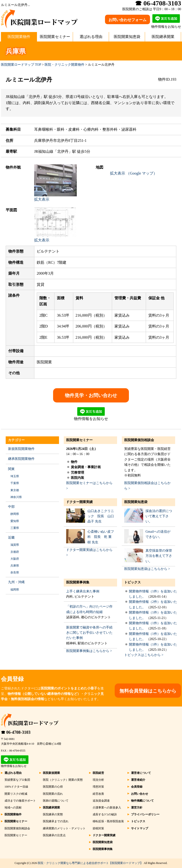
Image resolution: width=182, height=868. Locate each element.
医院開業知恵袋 (127, 37)
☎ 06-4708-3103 (16, 732)
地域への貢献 (13, 808)
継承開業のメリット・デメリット (64, 828)
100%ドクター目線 (16, 787)
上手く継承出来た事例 (83, 591)
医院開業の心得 (53, 787)
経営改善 (98, 794)
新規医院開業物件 (21, 449)
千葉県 (15, 483)
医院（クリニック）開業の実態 (63, 780)
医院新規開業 (51, 773)
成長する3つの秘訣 (105, 814)
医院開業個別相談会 (139, 440)
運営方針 (137, 808)
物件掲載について (142, 801)
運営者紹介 (138, 780)
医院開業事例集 (78, 582)
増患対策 (98, 787)
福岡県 (15, 590)
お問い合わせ (140, 794)
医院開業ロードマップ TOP (21, 65)
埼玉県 (15, 476)
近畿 (11, 538)
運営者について (141, 773)
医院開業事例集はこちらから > (89, 651)
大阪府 (15, 559)
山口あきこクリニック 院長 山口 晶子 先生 (101, 516)
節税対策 (98, 828)
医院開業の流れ (53, 794)
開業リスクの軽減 (16, 794)
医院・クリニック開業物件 (64, 65)
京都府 (15, 552)
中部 (11, 507)
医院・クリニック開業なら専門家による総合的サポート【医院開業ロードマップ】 (90, 863)
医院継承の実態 (53, 814)
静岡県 (15, 514)
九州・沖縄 (16, 582)
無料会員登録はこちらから (148, 691)
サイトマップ (140, 828)
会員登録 (137, 787)
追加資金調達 (101, 801)
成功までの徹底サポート (20, 801)
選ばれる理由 (91, 37)
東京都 (15, 490)
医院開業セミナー (55, 37)
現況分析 (98, 780)
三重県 (15, 528)
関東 (11, 469)
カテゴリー (16, 440)
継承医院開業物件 (21, 459)
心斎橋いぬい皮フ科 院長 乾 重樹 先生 (101, 537)
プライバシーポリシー (145, 814)
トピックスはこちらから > (144, 655)
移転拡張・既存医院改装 (108, 821)
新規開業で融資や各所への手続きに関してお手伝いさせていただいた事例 (89, 633)
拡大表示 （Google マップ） (134, 173)
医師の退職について (56, 801)
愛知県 (15, 521)
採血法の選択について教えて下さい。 (159, 516)
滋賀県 (15, 545)
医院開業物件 (19, 37)
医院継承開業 (163, 37)
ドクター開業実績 (79, 502)
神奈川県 (16, 497)
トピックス (132, 582)
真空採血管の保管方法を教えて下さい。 (159, 556)
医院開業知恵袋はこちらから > (147, 569)
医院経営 (98, 773)
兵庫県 (15, 566)
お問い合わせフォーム (127, 20)
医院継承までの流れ (56, 821)
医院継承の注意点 (54, 835)
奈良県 (15, 573)
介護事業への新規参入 (107, 808)
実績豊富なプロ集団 (17, 780)
